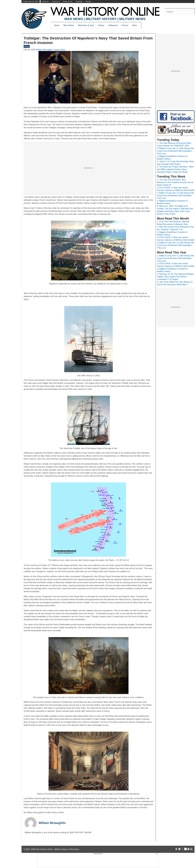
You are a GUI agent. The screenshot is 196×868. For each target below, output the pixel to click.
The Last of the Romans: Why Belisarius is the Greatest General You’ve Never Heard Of (175, 182)
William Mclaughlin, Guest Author (51, 50)
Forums (125, 25)
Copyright (79, 1)
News (57, 25)
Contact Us (56, 1)
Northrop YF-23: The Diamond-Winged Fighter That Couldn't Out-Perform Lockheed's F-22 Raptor (175, 277)
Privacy (88, 1)
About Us (45, 1)
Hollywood (113, 25)
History (101, 25)
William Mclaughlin (52, 823)
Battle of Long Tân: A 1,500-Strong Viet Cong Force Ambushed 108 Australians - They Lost (175, 151)
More (135, 25)
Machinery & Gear (86, 25)
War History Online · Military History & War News (58, 849)
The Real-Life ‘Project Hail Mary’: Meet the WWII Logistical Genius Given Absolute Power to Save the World (175, 169)
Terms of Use (68, 1)
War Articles (69, 25)
